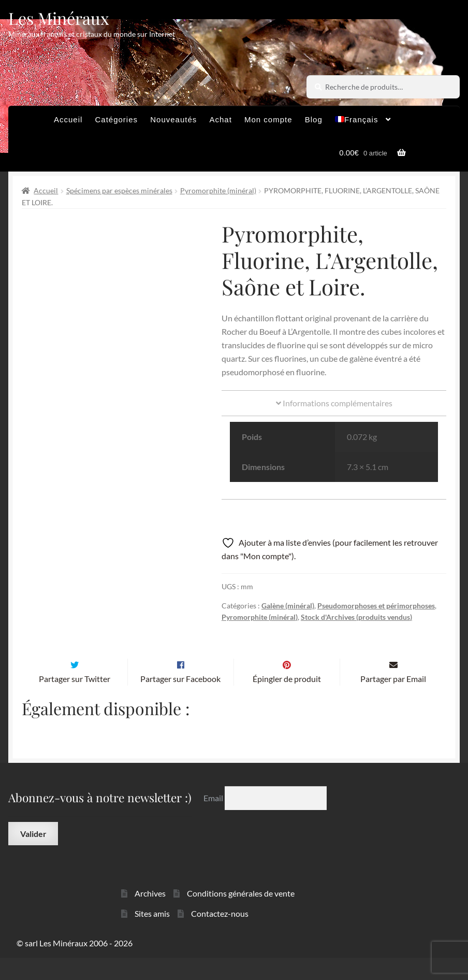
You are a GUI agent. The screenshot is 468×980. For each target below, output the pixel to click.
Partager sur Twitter (75, 700)
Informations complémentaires (334, 403)
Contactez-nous (220, 935)
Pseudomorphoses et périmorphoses (376, 606)
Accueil (68, 119)
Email (214, 820)
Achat (220, 119)
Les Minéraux (59, 18)
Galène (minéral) (288, 606)
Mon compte (268, 119)
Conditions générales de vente (241, 915)
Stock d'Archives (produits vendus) (356, 617)
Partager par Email (393, 700)
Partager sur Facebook (180, 700)
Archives (150, 915)
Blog (314, 119)
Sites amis (152, 935)
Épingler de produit (287, 700)
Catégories (117, 119)
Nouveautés (173, 119)
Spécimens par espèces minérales (119, 190)
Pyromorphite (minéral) (218, 190)
